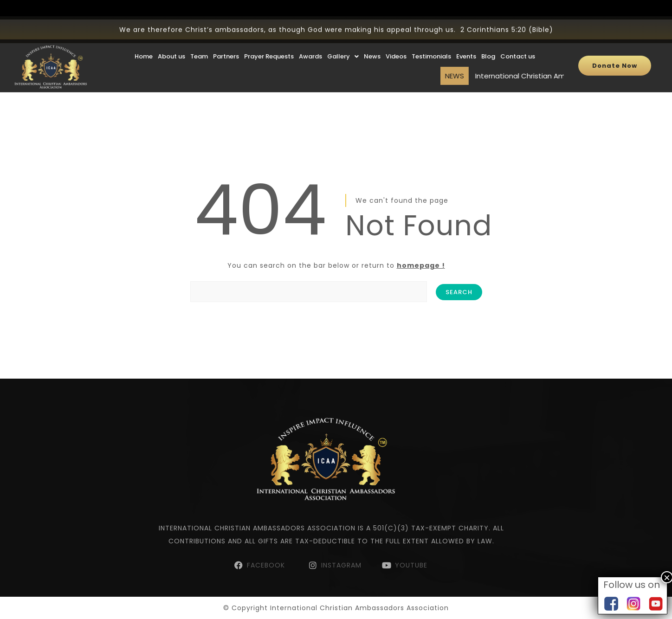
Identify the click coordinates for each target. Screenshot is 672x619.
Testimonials (431, 42)
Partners (226, 42)
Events (466, 42)
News (372, 42)
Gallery (343, 42)
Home (144, 42)
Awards (310, 42)
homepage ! (421, 265)
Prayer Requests (269, 42)
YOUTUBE (411, 565)
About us (171, 42)
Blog (488, 42)
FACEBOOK (267, 565)
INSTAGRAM (341, 565)
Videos (396, 42)
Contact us (518, 42)
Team (199, 42)
